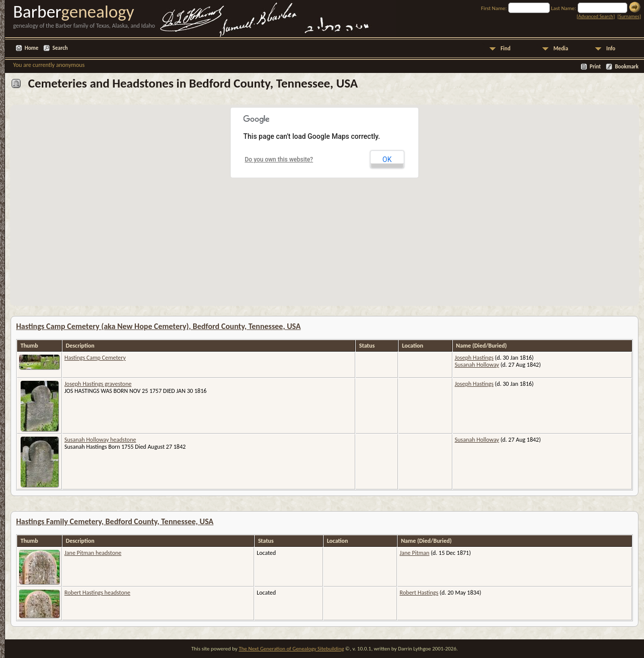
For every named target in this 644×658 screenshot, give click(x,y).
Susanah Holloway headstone (100, 440)
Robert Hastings (419, 593)
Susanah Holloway (477, 365)
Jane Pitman (414, 553)
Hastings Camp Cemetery (95, 358)
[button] (281, 248)
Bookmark (627, 67)
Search (60, 48)
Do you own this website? (279, 159)
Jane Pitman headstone (93, 553)
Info (611, 49)
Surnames (629, 16)
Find (506, 49)
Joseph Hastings (474, 358)
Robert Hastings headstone (97, 593)
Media (561, 49)
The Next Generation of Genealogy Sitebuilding (291, 649)
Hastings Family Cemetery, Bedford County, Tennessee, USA (115, 521)
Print (595, 67)
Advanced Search (595, 16)
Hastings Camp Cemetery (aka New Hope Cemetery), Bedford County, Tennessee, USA (158, 326)
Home (31, 48)
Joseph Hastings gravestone (98, 384)
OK (387, 159)
